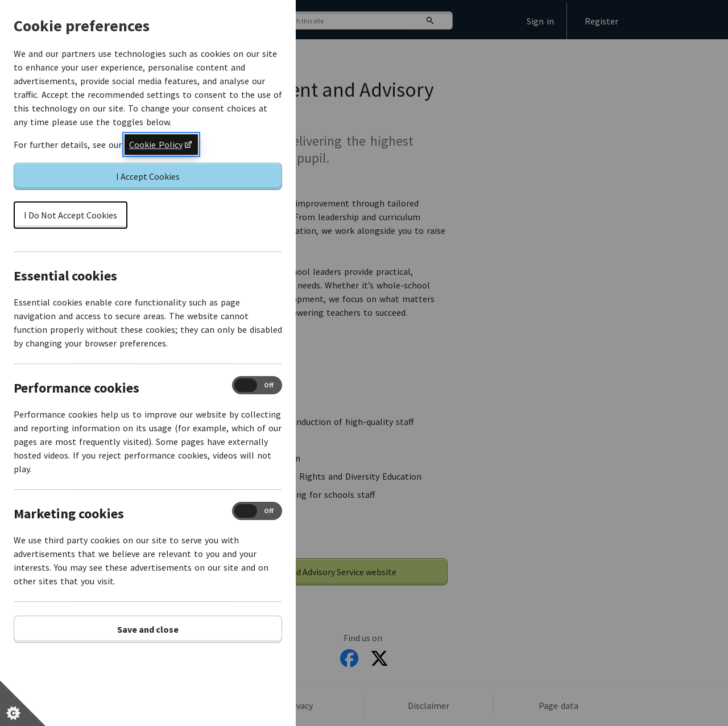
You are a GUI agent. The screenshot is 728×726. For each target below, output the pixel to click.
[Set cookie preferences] (23, 703)
